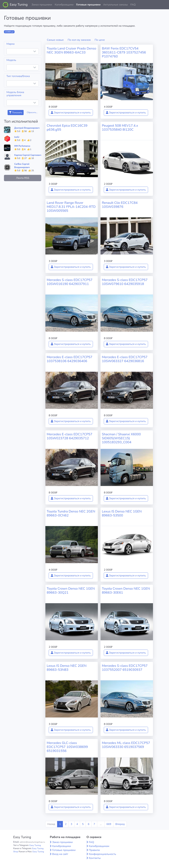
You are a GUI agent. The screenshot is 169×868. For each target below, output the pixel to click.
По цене (100, 40)
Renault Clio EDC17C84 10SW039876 (120, 205)
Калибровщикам (99, 846)
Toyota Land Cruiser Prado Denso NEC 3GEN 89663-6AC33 (71, 50)
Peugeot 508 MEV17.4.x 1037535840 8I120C (120, 128)
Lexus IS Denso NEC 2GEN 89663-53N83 (67, 668)
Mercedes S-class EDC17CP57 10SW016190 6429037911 (70, 282)
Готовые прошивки (88, 5)
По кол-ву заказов (79, 40)
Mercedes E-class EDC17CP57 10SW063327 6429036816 (125, 359)
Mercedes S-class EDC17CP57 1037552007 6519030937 (125, 668)
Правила (94, 850)
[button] (164, 5)
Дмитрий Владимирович (27, 128)
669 (109, 824)
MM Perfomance (22, 146)
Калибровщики (64, 5)
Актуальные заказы (115, 5)
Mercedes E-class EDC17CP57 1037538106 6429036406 (69, 359)
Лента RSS (23, 178)
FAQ (133, 5)
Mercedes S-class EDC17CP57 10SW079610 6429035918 (125, 282)
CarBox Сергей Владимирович (22, 166)
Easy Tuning (19, 5)
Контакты (95, 858)
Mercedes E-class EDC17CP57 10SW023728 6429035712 (69, 436)
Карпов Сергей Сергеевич (28, 155)
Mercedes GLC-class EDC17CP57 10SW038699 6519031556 (67, 747)
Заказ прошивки (42, 5)
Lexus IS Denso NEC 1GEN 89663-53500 (122, 513)
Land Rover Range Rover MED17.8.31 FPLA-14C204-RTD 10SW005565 (71, 207)
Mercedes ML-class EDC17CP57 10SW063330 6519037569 (126, 745)
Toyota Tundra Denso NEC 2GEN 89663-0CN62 (71, 513)
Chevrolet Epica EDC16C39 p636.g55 (67, 128)
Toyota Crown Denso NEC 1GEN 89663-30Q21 (71, 591)
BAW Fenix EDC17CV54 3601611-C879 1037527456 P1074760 (124, 52)
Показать (16, 113)
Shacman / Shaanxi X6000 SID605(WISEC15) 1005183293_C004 (121, 438)
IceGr (17, 137)
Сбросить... (32, 112)
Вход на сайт (60, 854)
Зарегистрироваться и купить (71, 113)
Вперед (120, 824)
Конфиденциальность (102, 854)
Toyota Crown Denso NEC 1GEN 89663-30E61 (126, 591)
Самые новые (55, 40)
